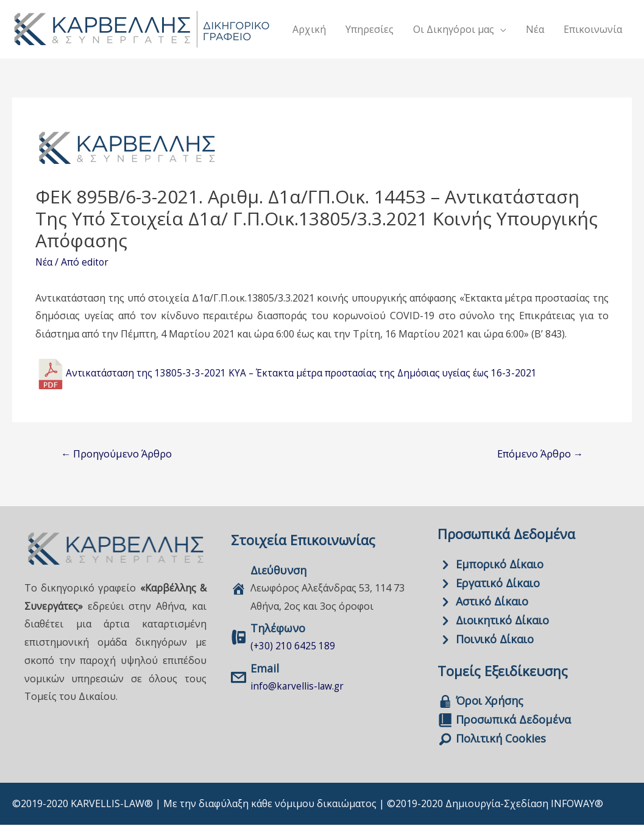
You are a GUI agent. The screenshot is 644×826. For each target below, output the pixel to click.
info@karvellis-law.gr (298, 687)
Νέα (44, 262)
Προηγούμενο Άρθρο (119, 454)
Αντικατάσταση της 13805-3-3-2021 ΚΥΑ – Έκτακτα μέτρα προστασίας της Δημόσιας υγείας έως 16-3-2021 (308, 373)
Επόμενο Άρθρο (538, 454)
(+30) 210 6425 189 (293, 646)
